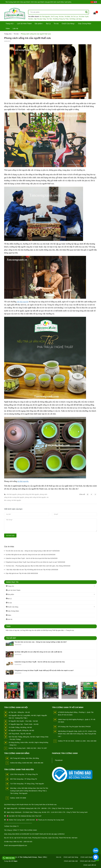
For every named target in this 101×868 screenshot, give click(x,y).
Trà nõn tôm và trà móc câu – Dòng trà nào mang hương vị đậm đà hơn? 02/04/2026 (33, 551)
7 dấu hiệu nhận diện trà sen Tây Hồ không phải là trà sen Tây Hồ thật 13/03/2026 (32, 570)
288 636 (44, 808)
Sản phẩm (39, 24)
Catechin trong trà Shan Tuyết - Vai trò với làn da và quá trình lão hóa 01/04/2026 (32, 558)
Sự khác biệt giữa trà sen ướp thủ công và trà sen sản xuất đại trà (38, 652)
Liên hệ (15, 29)
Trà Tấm (49, 19)
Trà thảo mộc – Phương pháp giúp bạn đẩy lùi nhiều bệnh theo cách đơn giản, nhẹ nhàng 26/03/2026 (38, 566)
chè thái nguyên (23, 302)
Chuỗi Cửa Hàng (68, 24)
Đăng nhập (83, 6)
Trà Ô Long (54, 17)
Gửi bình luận (10, 535)
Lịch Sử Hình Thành (24, 24)
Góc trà (59, 857)
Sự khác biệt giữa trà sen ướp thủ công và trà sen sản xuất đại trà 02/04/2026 (30, 555)
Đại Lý (48, 24)
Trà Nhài (67, 17)
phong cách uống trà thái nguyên (35, 497)
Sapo (15, 861)
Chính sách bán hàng (71, 857)
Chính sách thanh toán (88, 857)
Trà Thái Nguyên (45, 17)
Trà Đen (31, 19)
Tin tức (56, 24)
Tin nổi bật (11, 638)
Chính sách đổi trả (90, 865)
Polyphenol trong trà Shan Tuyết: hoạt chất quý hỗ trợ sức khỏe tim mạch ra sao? (44, 670)
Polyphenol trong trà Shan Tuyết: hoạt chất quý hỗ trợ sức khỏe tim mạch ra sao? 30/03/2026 (35, 562)
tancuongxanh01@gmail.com (18, 845)
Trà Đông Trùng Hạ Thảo (61, 19)
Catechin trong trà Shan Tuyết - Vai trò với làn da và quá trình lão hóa (40, 662)
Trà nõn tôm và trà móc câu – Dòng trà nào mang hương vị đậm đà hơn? (41, 642)
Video (8, 29)
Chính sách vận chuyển (88, 861)
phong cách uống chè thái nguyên (28, 494)
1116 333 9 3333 (56, 812)
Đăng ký (94, 6)
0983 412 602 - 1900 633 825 (23, 842)
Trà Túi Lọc (74, 17)
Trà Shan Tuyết (84, 17)
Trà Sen (61, 17)
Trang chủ (10, 24)
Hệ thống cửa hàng (75, 19)
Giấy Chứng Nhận (85, 24)
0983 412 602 (10, 858)
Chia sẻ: (82, 494)
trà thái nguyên (23, 481)
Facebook (59, 760)
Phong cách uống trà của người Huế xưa (27, 38)
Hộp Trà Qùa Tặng (40, 19)
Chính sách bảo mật (71, 861)
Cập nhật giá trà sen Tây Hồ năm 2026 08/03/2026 (22, 573)
